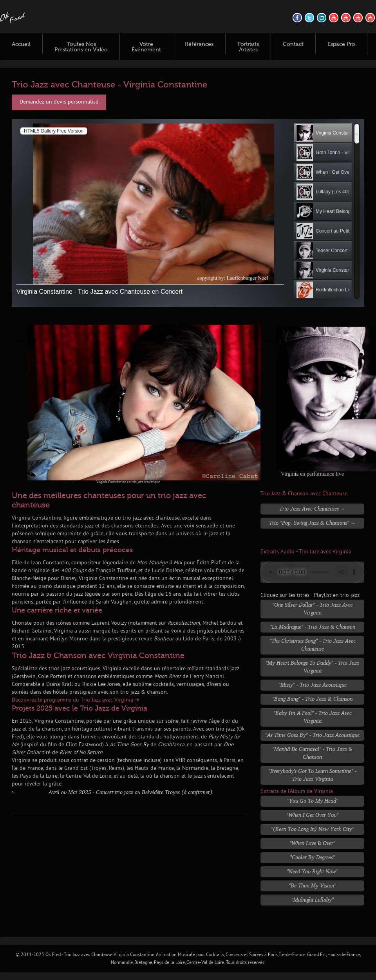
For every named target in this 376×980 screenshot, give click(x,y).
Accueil (21, 44)
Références (199, 44)
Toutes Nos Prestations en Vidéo (81, 47)
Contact (293, 44)
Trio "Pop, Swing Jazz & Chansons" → (313, 523)
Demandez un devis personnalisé (59, 102)
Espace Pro (341, 44)
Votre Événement (146, 47)
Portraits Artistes (248, 47)
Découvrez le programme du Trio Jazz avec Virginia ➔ (76, 700)
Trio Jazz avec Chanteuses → (313, 508)
